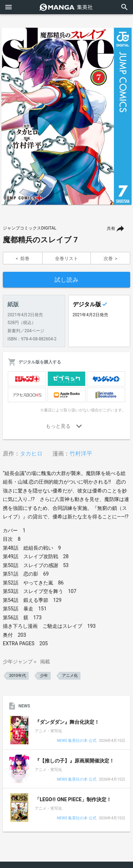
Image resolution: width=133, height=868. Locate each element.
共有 (111, 228)
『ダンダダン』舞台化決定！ (67, 722)
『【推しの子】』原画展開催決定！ (74, 761)
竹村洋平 (81, 454)
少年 (44, 676)
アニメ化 (70, 676)
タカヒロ (31, 454)
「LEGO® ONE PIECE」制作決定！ (73, 799)
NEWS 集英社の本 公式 (76, 741)
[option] (66, 116)
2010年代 (18, 676)
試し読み (67, 280)
